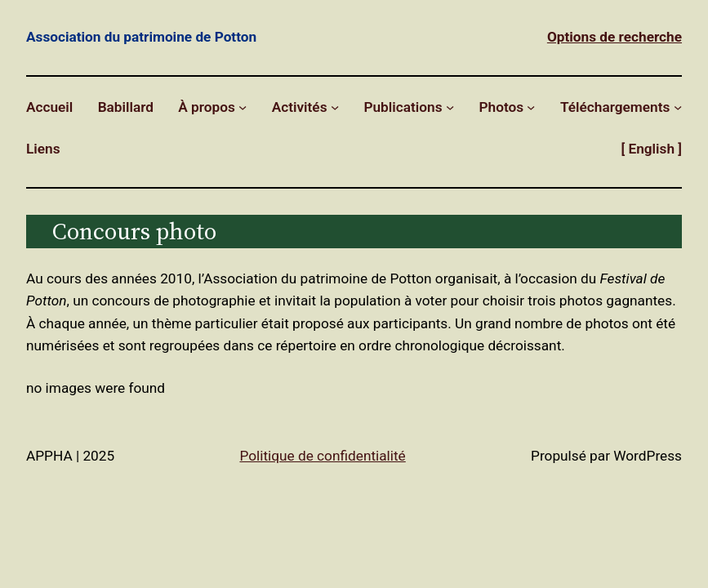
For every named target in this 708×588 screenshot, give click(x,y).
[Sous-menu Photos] (531, 107)
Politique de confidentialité (322, 456)
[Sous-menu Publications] (450, 107)
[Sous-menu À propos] (243, 107)
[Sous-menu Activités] (335, 107)
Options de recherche (614, 37)
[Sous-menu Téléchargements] (678, 107)
